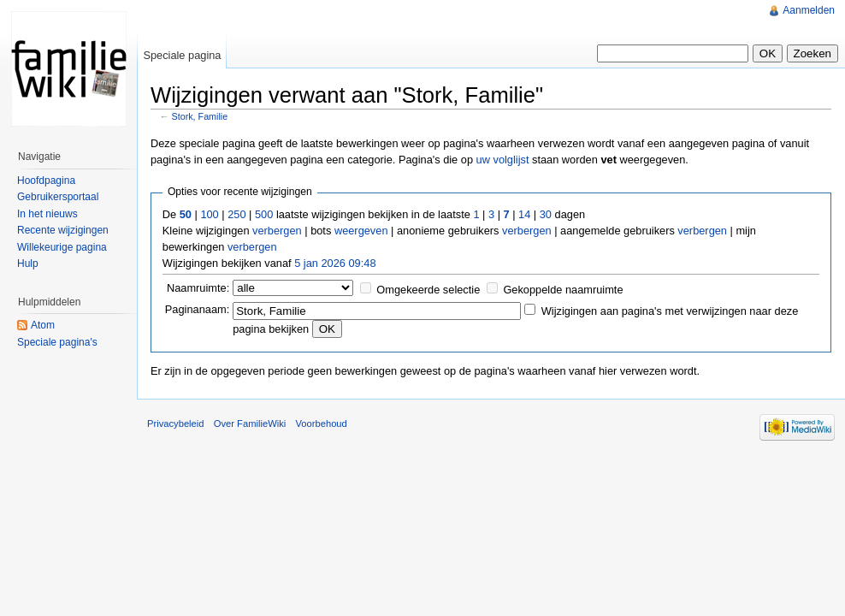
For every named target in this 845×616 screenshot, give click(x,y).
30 (546, 214)
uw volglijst (503, 160)
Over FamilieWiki (250, 423)
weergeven (361, 231)
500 (264, 214)
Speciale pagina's (57, 342)
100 (209, 214)
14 (524, 214)
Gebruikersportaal (58, 197)
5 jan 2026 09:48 (335, 263)
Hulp (28, 264)
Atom (43, 325)
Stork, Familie (200, 116)
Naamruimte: (198, 288)
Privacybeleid (176, 423)
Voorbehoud (321, 423)
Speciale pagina (182, 55)
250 (236, 214)
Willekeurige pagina (62, 247)
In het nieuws (47, 214)
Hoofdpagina (46, 181)
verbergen (277, 231)
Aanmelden (809, 10)
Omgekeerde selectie (428, 290)
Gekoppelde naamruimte (563, 290)
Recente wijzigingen (63, 230)
